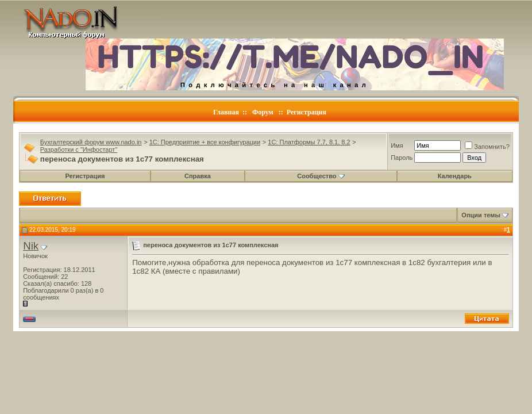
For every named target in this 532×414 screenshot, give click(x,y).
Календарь (455, 176)
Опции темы (481, 215)
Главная (226, 112)
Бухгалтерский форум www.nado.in (91, 142)
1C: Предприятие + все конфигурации (205, 142)
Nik (31, 246)
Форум (263, 112)
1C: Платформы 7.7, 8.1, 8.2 (309, 142)
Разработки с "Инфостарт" (79, 149)
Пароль (402, 158)
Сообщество (321, 176)
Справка (198, 176)
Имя (397, 145)
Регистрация (307, 112)
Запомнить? (487, 147)
